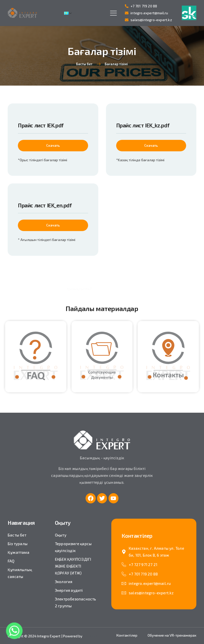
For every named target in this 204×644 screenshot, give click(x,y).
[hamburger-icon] (113, 13)
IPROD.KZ (91, 636)
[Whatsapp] (14, 631)
